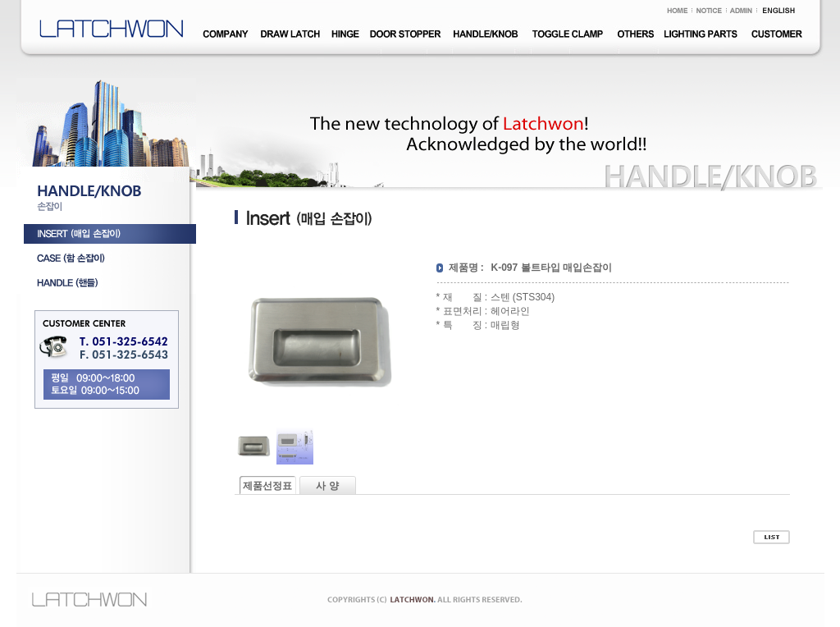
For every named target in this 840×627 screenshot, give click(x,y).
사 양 (327, 486)
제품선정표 (267, 486)
